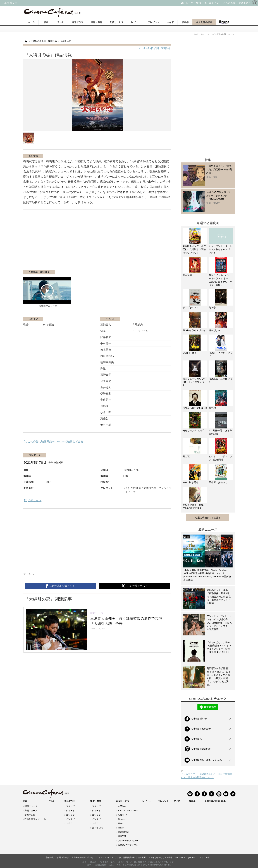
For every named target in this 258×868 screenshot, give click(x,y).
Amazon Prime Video (128, 811)
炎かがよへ (215, 330)
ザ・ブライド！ (191, 308)
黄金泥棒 (187, 275)
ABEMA (122, 806)
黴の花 (186, 456)
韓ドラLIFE (98, 828)
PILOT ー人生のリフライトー (221, 354)
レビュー (136, 22)
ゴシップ (70, 815)
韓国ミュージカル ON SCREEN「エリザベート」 (194, 382)
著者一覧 (50, 857)
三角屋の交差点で (218, 482)
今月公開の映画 (204, 22)
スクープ (70, 806)
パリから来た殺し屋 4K (195, 408)
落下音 (212, 308)
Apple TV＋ (124, 815)
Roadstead (123, 832)
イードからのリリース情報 (161, 857)
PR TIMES (180, 857)
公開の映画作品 (155, 48)
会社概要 (142, 857)
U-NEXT (122, 836)
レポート (70, 811)
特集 (223, 801)
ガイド (170, 22)
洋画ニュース (31, 811)
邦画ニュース (31, 806)
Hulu (120, 823)
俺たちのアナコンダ (193, 431)
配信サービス (117, 22)
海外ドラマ (77, 22)
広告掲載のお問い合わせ (83, 857)
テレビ (61, 22)
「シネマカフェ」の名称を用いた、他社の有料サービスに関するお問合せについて (208, 776)
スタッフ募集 (204, 857)
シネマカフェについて (106, 857)
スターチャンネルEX (128, 841)
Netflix (121, 828)
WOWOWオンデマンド (129, 845)
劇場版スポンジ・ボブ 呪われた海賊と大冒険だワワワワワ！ (195, 249)
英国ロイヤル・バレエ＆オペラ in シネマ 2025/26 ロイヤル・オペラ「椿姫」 (220, 280)
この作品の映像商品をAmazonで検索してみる (56, 441)
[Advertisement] (66, 242)
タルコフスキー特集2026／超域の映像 (193, 507)
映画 (46, 22)
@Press (191, 857)
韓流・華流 (96, 22)
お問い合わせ (63, 857)
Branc (224, 22)
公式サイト (35, 500)
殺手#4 (212, 408)
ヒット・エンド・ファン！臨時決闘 (220, 458)
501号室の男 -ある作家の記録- (220, 432)
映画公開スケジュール (35, 819)
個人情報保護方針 (127, 857)
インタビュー (73, 819)
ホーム (31, 22)
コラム (69, 823)
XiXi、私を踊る (190, 482)
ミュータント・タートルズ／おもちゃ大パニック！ (220, 249)
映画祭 (185, 22)
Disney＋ (122, 819)
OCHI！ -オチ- (190, 353)
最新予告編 (30, 815)
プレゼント (153, 22)
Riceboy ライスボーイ (194, 330)
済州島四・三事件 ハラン (221, 380)
